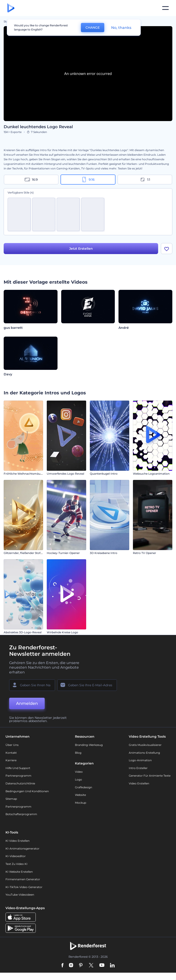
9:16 (88, 180)
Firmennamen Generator (23, 880)
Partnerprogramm (18, 776)
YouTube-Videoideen (20, 895)
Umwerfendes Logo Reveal (65, 474)
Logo (78, 780)
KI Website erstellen (19, 872)
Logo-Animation (140, 761)
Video (79, 772)
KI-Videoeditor (16, 857)
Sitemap (11, 799)
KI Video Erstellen (18, 841)
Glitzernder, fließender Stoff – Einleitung (31, 553)
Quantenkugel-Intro (104, 474)
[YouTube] (102, 966)
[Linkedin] (112, 966)
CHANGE (93, 28)
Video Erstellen (139, 784)
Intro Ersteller (138, 768)
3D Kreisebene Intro (104, 553)
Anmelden (27, 704)
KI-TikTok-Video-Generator (24, 887)
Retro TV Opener (144, 553)
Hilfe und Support (18, 768)
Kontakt (11, 753)
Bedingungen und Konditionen (27, 791)
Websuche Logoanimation (151, 474)
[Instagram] (71, 966)
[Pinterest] (81, 966)
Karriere (11, 761)
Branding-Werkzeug (89, 745)
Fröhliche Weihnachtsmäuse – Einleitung (32, 474)
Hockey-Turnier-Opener (63, 553)
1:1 (145, 180)
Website (80, 795)
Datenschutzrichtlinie (20, 784)
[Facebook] (62, 966)
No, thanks (121, 28)
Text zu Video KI (16, 864)
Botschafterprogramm (21, 815)
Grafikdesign (84, 788)
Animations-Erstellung (144, 753)
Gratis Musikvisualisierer (145, 745)
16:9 (31, 180)
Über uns (12, 745)
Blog (78, 753)
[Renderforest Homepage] (11, 8)
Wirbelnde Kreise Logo (62, 633)
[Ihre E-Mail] (87, 686)
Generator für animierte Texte (150, 776)
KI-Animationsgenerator (22, 849)
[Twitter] (91, 966)
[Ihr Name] (32, 686)
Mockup (81, 803)
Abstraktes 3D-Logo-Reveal (23, 633)
